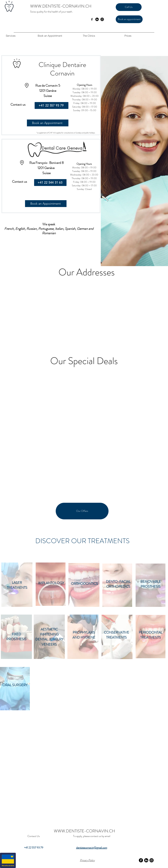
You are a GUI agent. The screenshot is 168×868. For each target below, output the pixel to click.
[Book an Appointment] (48, 123)
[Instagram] (102, 19)
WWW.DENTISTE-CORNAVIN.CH (61, 6)
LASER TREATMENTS (17, 585)
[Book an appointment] (129, 19)
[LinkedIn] (97, 19)
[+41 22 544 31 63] (50, 183)
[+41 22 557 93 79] (52, 105)
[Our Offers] (82, 511)
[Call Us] (129, 7)
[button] (89, 36)
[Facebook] (141, 860)
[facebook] (92, 19)
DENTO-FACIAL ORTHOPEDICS (118, 584)
